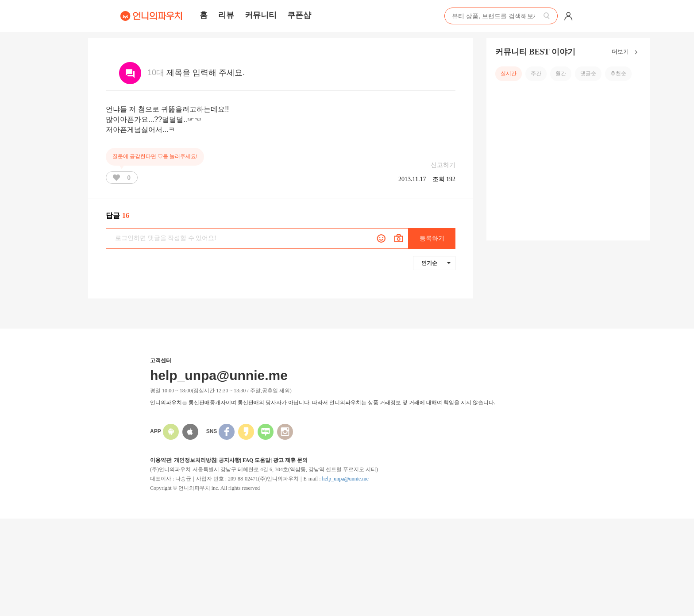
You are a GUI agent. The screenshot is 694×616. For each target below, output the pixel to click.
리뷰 (226, 15)
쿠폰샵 (299, 15)
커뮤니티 (261, 15)
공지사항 (229, 460)
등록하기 (432, 238)
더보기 (627, 52)
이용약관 (161, 460)
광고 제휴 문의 (290, 460)
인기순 (436, 263)
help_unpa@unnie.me (345, 479)
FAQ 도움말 (256, 460)
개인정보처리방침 (195, 460)
